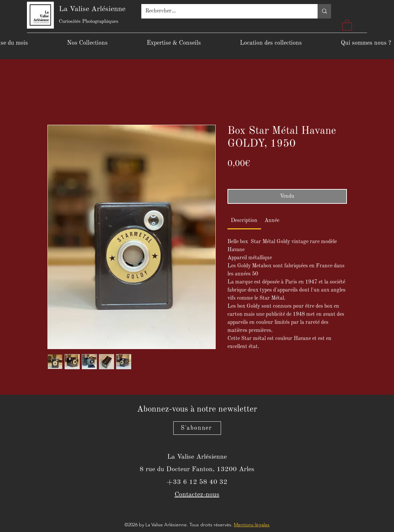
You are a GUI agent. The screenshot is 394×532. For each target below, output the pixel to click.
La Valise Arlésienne (92, 9)
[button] (347, 25)
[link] (244, 221)
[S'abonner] (197, 428)
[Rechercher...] (225, 11)
